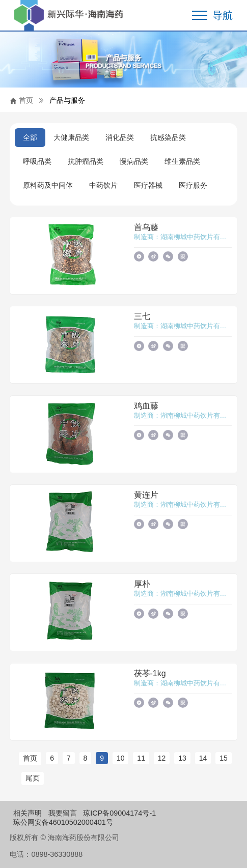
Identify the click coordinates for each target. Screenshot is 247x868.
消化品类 (120, 137)
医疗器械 (148, 185)
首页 (26, 100)
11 (141, 758)
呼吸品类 (37, 161)
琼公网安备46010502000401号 (63, 822)
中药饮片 (103, 185)
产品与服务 (67, 100)
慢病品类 (134, 161)
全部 (30, 137)
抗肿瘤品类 (86, 161)
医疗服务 (193, 185)
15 (224, 758)
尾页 (33, 778)
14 (203, 758)
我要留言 (63, 813)
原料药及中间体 (48, 185)
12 (162, 758)
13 (182, 758)
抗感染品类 (168, 137)
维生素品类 (182, 161)
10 (121, 758)
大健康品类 (71, 137)
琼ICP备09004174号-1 (119, 813)
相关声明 (28, 813)
